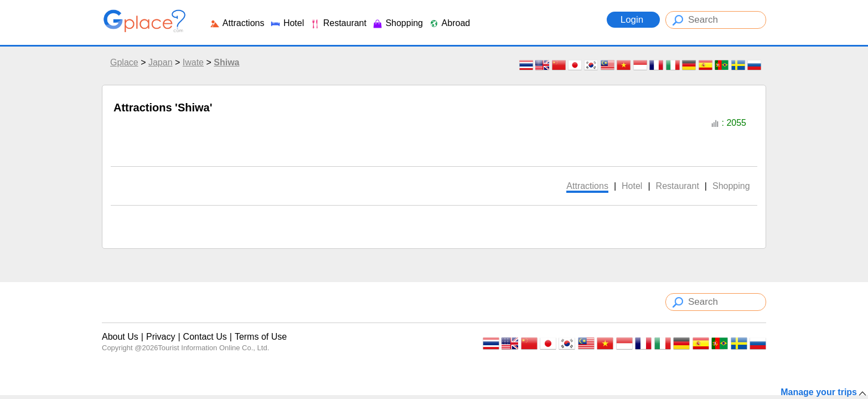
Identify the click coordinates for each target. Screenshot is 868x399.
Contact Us (205, 337)
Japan (161, 62)
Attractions (237, 23)
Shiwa (226, 62)
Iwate (193, 62)
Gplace (124, 62)
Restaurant (338, 23)
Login (633, 20)
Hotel (287, 23)
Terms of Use (261, 337)
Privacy (161, 337)
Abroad (449, 23)
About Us (120, 337)
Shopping (397, 23)
